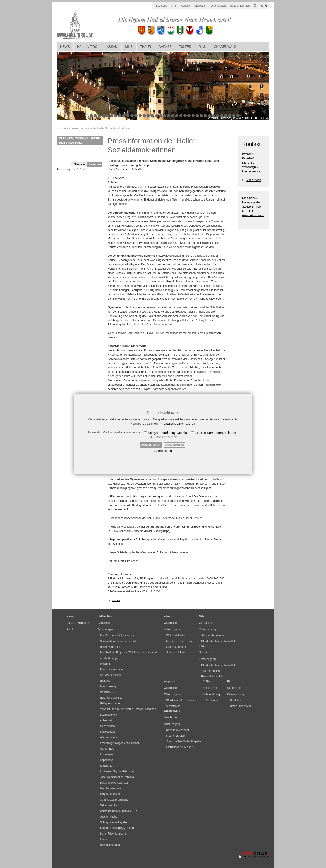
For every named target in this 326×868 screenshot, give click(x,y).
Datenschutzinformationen (179, 424)
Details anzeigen (165, 437)
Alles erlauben (175, 445)
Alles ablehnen (151, 445)
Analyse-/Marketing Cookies (168, 433)
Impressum (165, 451)
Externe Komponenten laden (215, 433)
